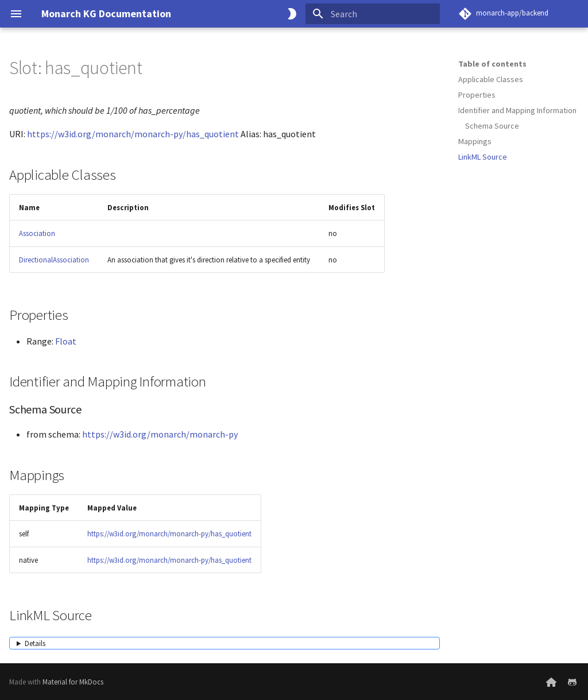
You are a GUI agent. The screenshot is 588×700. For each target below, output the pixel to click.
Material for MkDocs (73, 682)
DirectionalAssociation (54, 260)
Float (66, 341)
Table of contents (492, 64)
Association (37, 233)
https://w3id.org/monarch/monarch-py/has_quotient (133, 134)
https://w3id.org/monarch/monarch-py (160, 434)
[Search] (373, 14)
